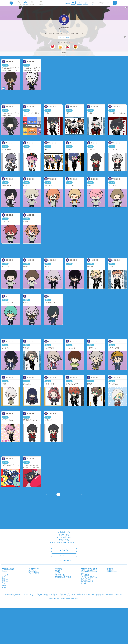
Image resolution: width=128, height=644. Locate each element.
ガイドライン (59, 573)
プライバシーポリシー (61, 575)
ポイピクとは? (33, 571)
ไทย (3, 583)
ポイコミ (84, 583)
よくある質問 (85, 575)
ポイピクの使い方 (34, 573)
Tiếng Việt (5, 575)
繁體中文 (5, 581)
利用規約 (57, 571)
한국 (4, 577)
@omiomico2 (64, 31)
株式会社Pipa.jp (112, 571)
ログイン (64, 550)
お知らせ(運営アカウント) (89, 571)
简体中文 (5, 579)
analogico (68, 599)
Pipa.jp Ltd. (75, 599)
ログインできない (86, 579)
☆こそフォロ (64, 37)
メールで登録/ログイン (64, 560)
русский (5, 585)
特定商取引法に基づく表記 (63, 577)
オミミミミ (64, 28)
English (5, 571)
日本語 (4, 587)
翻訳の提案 (11, 569)
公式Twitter (85, 573)
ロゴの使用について (87, 581)
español (5, 573)
